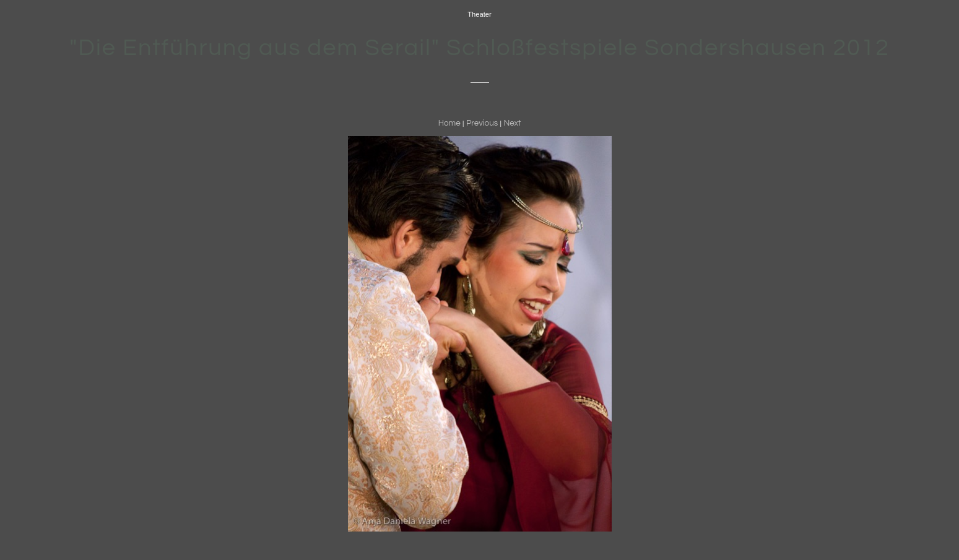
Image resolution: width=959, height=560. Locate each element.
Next (512, 123)
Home (449, 123)
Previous (482, 123)
